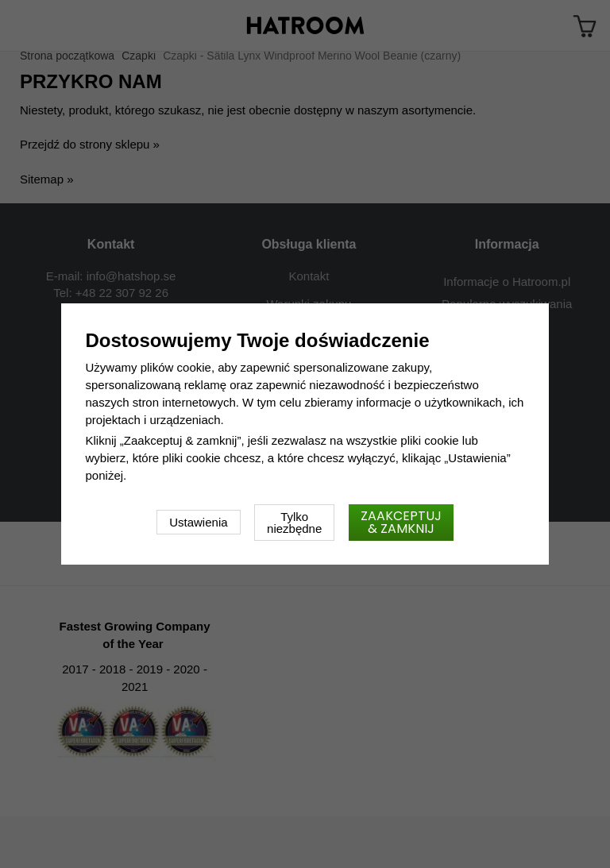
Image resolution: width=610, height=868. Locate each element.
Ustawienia (198, 522)
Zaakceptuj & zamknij (401, 522)
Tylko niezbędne (294, 523)
